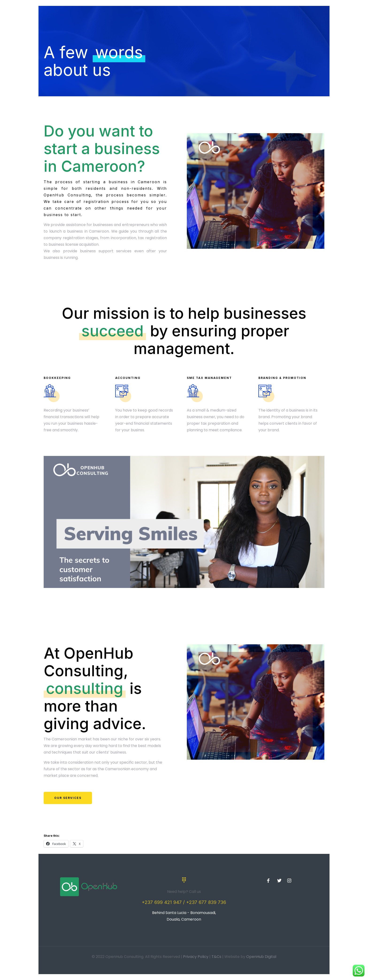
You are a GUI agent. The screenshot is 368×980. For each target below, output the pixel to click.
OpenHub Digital (261, 957)
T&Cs (216, 957)
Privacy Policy (196, 957)
